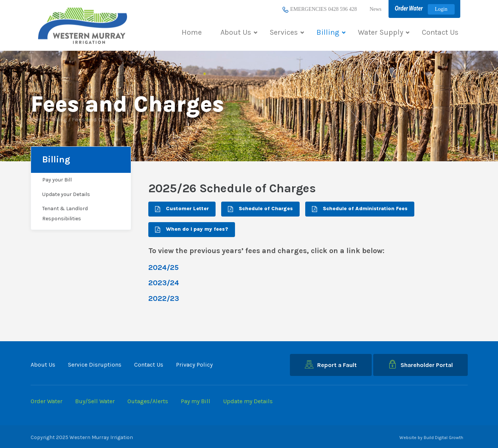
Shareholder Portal (420, 364)
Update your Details (66, 194)
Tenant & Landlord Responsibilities (65, 214)
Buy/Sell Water (95, 401)
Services (287, 32)
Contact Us (440, 32)
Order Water (47, 401)
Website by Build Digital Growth (431, 438)
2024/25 (163, 267)
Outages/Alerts (148, 401)
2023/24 (164, 283)
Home (192, 32)
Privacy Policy (194, 365)
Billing (331, 32)
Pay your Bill (57, 180)
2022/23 (164, 298)
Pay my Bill (196, 401)
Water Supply (384, 32)
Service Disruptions (95, 365)
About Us (239, 32)
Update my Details (248, 401)
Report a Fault (331, 364)
